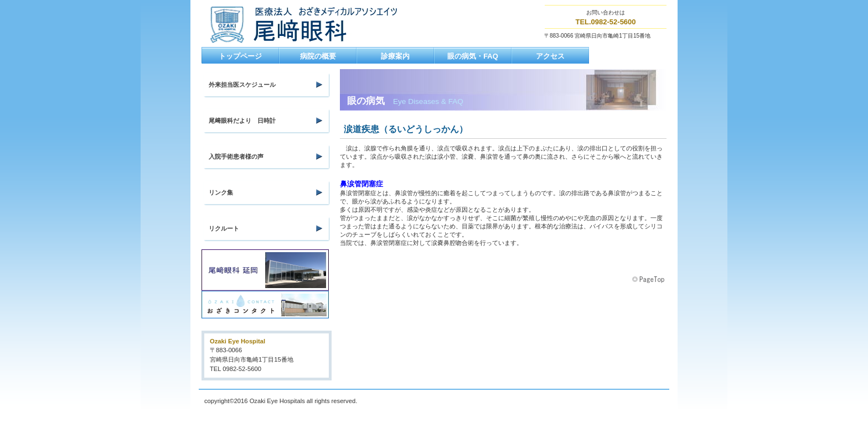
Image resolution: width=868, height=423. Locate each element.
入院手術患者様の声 (236, 156)
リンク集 (221, 192)
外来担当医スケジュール (242, 85)
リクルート (224, 228)
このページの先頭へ (649, 280)
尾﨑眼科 (316, 24)
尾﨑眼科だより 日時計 (242, 121)
